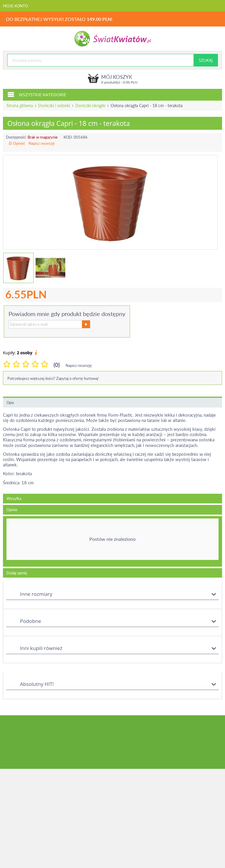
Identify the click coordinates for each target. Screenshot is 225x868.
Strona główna (20, 105)
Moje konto (15, 6)
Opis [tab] (10, 403)
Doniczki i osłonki (54, 105)
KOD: (68, 137)
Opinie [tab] (12, 510)
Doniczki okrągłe (90, 105)
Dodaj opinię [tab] (17, 573)
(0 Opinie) (17, 143)
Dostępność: (16, 137)
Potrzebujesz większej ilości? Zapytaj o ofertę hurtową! (53, 378)
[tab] (112, 541)
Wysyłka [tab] (14, 498)
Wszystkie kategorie (37, 94)
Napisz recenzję (42, 143)
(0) (57, 365)
